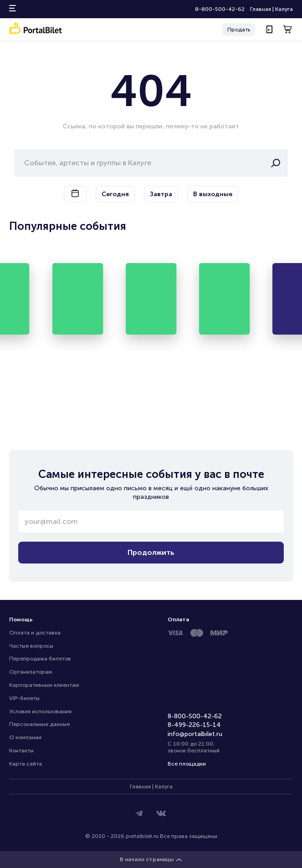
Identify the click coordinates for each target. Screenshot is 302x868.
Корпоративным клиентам (44, 685)
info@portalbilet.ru (195, 734)
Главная (261, 9)
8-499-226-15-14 (194, 725)
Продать (239, 30)
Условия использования (40, 711)
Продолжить (151, 552)
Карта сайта (26, 764)
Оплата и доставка (35, 633)
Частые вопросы (31, 646)
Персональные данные (39, 724)
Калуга (284, 9)
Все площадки (187, 764)
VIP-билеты (24, 698)
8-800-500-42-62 (220, 9)
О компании (25, 737)
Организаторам (31, 672)
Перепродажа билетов (40, 659)
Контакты (21, 751)
